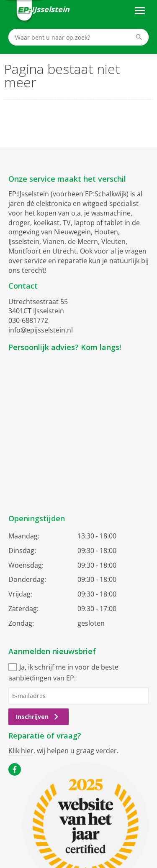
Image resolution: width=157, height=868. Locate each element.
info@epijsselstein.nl (41, 330)
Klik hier (21, 751)
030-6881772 (28, 320)
